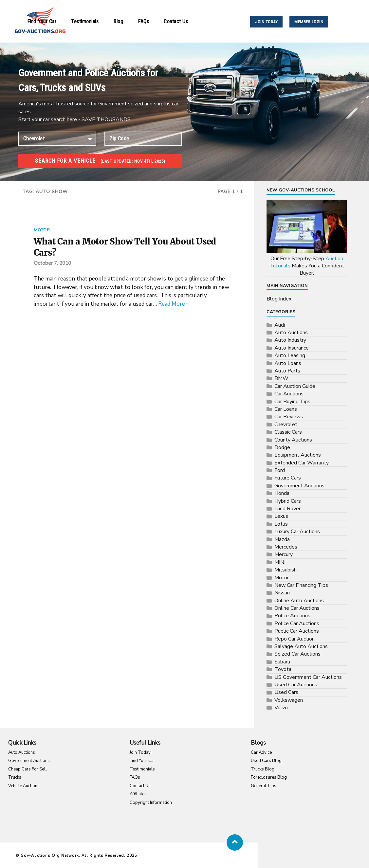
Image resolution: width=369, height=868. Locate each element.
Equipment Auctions (298, 455)
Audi (280, 325)
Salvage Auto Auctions (301, 646)
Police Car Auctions (297, 624)
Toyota (283, 669)
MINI (280, 562)
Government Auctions (299, 486)
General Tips (264, 786)
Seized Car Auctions (297, 654)
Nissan (282, 593)
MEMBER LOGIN (309, 22)
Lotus (281, 524)
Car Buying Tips (292, 402)
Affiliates (138, 794)
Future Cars (288, 478)
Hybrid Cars (288, 501)
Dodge (282, 447)
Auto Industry (290, 340)
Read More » (173, 304)
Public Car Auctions (297, 631)
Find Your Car (42, 21)
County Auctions (293, 440)
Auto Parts (287, 371)
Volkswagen (289, 700)
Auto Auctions (291, 333)
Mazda (282, 539)
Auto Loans (288, 363)
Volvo (281, 708)
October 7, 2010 (52, 263)
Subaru (282, 662)
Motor (42, 230)
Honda (282, 493)
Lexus (281, 516)
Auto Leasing (290, 355)
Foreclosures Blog (269, 777)
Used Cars (286, 692)
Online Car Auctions (297, 608)
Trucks (15, 777)
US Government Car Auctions (308, 677)
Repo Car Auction (295, 639)
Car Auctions (289, 394)
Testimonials (85, 21)
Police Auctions (292, 616)
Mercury (284, 554)
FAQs (143, 21)
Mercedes (286, 547)
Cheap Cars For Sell (28, 769)
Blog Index (279, 299)
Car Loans (286, 409)
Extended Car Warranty (302, 463)
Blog (118, 21)
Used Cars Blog (266, 761)
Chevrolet (286, 425)
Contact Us (176, 21)
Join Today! (141, 752)
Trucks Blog (263, 769)
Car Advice (261, 752)
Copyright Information (151, 803)
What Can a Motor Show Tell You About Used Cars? (125, 247)
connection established (57, 139)
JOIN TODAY (266, 22)
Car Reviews (289, 417)
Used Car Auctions (296, 685)
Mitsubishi (286, 570)
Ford (280, 470)
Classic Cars (288, 432)
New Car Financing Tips (301, 585)
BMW (281, 378)
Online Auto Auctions (299, 601)
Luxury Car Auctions (297, 532)
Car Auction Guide (295, 386)
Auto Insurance (292, 348)
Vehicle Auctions (24, 786)
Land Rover (287, 509)
